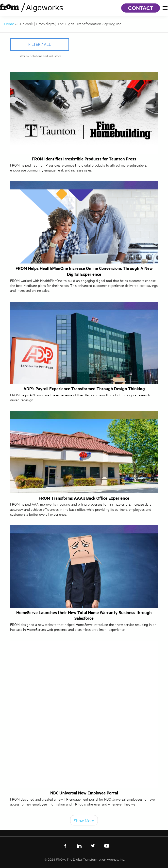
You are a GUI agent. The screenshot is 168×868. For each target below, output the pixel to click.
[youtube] (107, 845)
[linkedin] (79, 845)
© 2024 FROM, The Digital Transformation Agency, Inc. (85, 860)
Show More (84, 820)
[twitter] (93, 845)
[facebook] (65, 845)
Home (9, 23)
